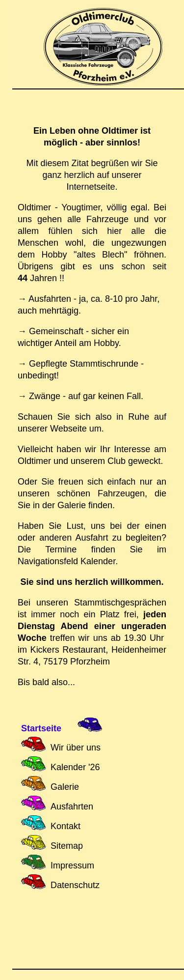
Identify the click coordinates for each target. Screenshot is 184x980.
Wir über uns (76, 748)
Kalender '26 (75, 767)
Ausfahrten (72, 807)
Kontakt (66, 826)
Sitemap (67, 846)
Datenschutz (75, 885)
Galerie (65, 787)
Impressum (72, 865)
